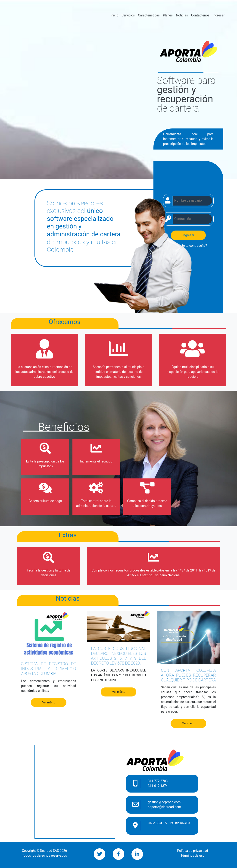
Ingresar (219, 15)
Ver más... (49, 703)
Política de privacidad (192, 851)
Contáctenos (200, 15)
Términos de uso (193, 856)
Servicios (128, 15)
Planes (168, 15)
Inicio (115, 15)
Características (149, 15)
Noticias (182, 15)
